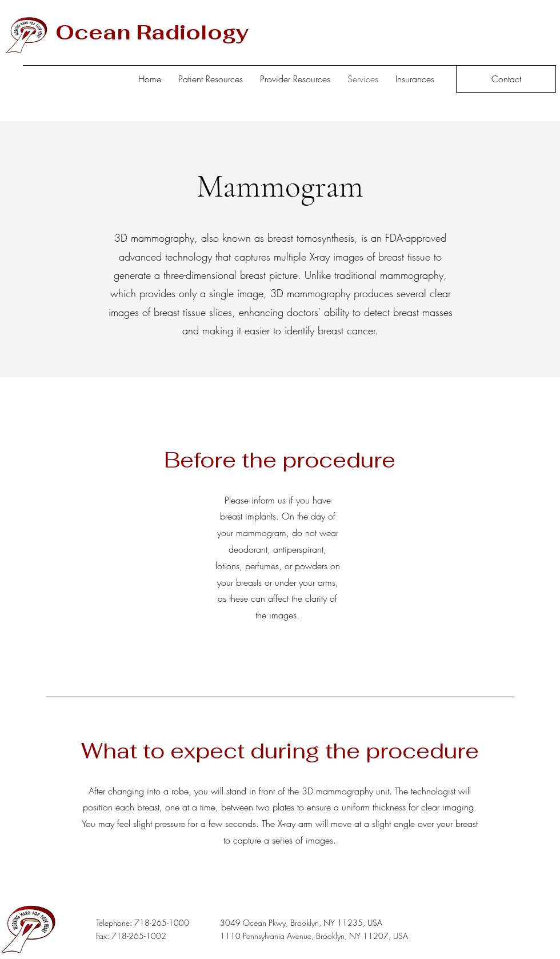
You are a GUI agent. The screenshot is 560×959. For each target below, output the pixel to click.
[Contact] (506, 79)
